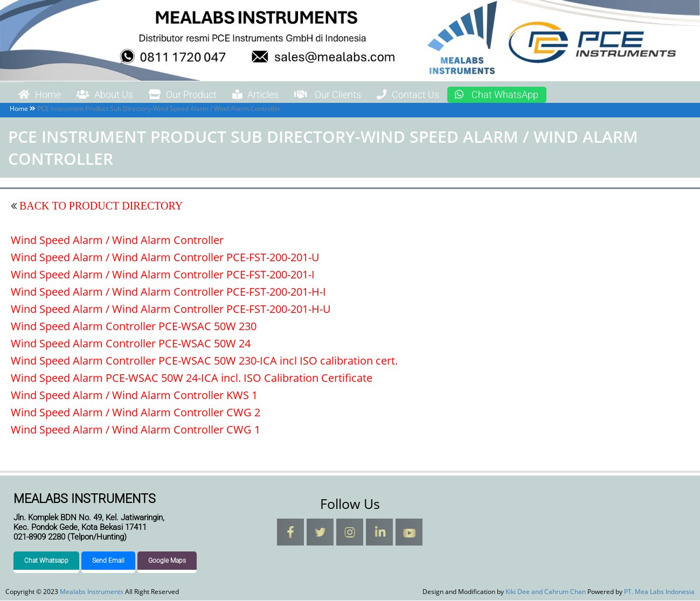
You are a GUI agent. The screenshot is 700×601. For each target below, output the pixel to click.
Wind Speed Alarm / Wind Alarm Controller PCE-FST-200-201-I (163, 274)
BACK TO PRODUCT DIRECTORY (100, 206)
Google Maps (167, 561)
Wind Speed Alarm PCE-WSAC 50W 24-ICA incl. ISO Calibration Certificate (192, 378)
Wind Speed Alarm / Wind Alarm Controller (117, 240)
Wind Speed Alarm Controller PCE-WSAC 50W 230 (134, 326)
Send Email (108, 561)
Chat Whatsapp (46, 561)
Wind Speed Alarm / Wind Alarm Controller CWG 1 (136, 429)
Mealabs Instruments (12, 82)
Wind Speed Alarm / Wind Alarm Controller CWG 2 (136, 412)
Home (43, 95)
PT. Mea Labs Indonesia (659, 592)
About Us (114, 95)
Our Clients (359, 95)
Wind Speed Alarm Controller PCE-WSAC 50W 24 (131, 343)
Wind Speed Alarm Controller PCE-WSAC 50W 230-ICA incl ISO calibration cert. (204, 361)
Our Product (199, 95)
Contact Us (447, 95)
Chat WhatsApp (544, 95)
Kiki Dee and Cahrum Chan (546, 592)
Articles (279, 95)
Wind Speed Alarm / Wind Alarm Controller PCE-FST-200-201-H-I (168, 292)
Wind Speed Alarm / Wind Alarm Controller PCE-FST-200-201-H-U (171, 309)
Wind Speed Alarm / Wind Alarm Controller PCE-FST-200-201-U (165, 257)
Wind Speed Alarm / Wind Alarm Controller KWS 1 (134, 395)
